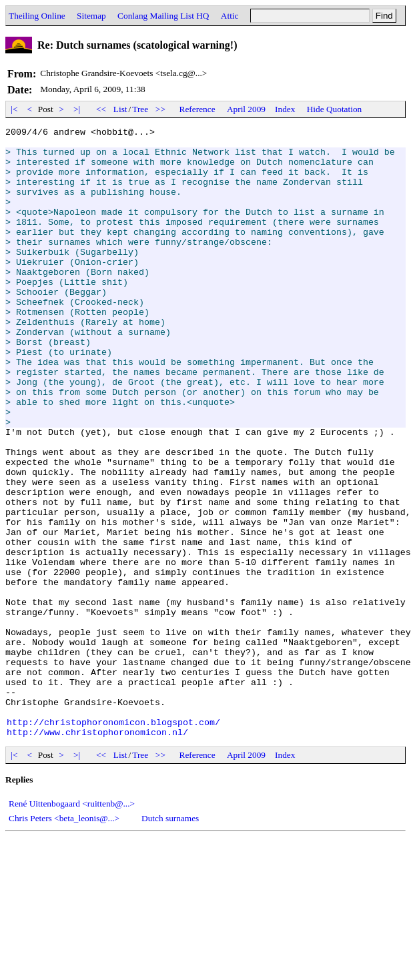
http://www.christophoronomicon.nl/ (97, 854)
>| (77, 109)
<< (101, 109)
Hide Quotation (335, 109)
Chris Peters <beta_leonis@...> (64, 940)
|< (14, 109)
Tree (140, 109)
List (120, 109)
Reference (197, 109)
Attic (230, 16)
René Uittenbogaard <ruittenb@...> (72, 926)
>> (161, 109)
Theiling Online (37, 16)
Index (285, 109)
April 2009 (246, 109)
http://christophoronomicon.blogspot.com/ (113, 842)
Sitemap (91, 16)
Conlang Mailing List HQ (163, 16)
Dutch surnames (170, 940)
